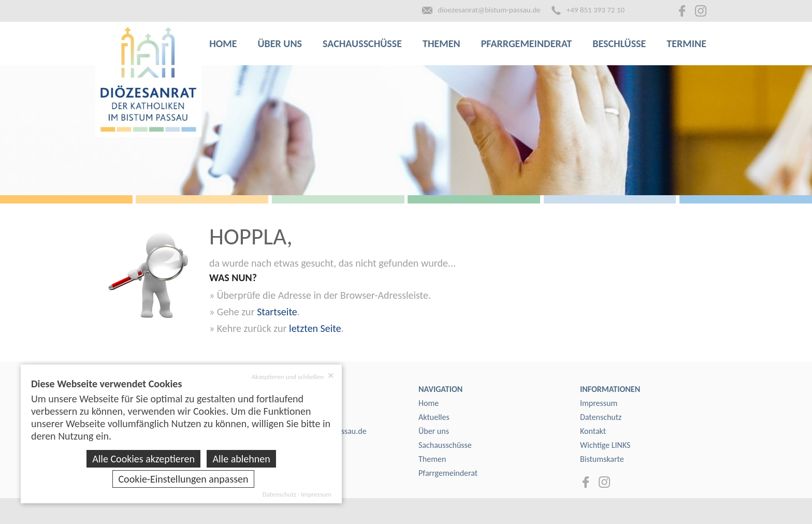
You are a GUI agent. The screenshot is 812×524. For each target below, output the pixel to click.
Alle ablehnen (241, 459)
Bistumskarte (602, 459)
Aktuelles (434, 417)
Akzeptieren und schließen (293, 376)
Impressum (599, 403)
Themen (441, 43)
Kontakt (593, 431)
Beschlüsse (619, 43)
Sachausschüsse (362, 43)
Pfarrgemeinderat (527, 43)
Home (223, 43)
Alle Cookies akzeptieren (143, 459)
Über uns (280, 43)
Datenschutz (601, 417)
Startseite (277, 312)
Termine (686, 43)
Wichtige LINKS (605, 445)
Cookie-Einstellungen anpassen (183, 479)
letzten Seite (315, 328)
